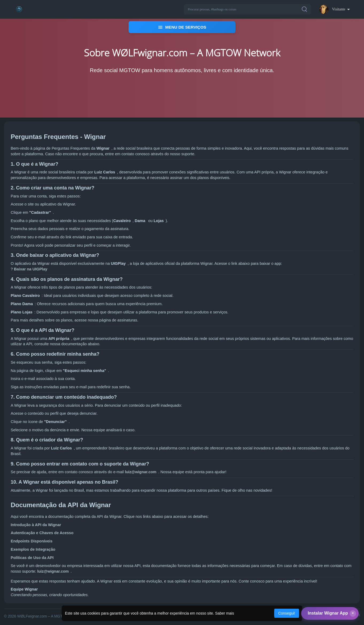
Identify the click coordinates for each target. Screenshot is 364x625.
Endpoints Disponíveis (32, 541)
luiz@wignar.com (141, 472)
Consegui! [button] (287, 613)
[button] (247, 9)
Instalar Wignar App (328, 613)
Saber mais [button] (225, 613)
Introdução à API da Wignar (36, 525)
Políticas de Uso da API (32, 558)
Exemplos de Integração (33, 550)
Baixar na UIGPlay (31, 269)
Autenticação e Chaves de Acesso (42, 533)
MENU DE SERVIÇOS (182, 27)
